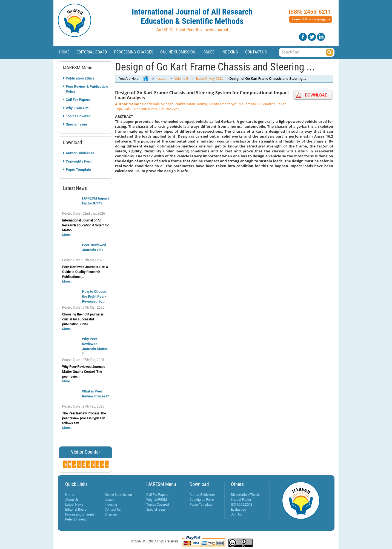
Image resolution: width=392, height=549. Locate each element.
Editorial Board (92, 52)
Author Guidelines (80, 153)
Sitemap (111, 514)
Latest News (74, 505)
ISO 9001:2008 (242, 505)
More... (67, 235)
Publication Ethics (80, 78)
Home (64, 52)
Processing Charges (134, 52)
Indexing (230, 52)
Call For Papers (78, 100)
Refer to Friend (76, 519)
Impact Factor (241, 500)
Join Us (236, 514)
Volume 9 (181, 79)
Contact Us (256, 52)
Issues (208, 52)
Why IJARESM (77, 108)
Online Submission (178, 52)
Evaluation (238, 510)
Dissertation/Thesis (245, 495)
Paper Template (78, 170)
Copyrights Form (79, 161)
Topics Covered (78, 116)
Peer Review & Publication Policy (87, 89)
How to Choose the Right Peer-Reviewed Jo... (94, 296)
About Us (72, 500)
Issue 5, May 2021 (210, 79)
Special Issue (76, 124)
